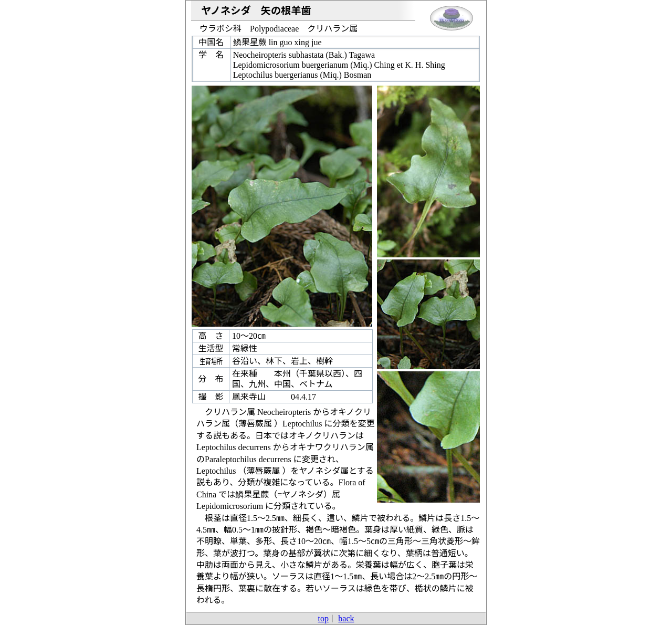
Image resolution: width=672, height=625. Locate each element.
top (323, 618)
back (346, 618)
